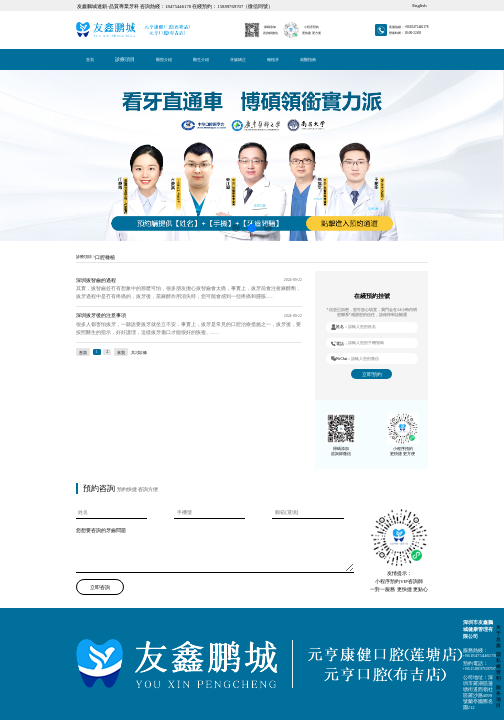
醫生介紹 (87, 6)
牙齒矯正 (90, 6)
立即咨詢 (80, 217)
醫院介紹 (85, 6)
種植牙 (92, 6)
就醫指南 (94, 6)
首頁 (77, 6)
